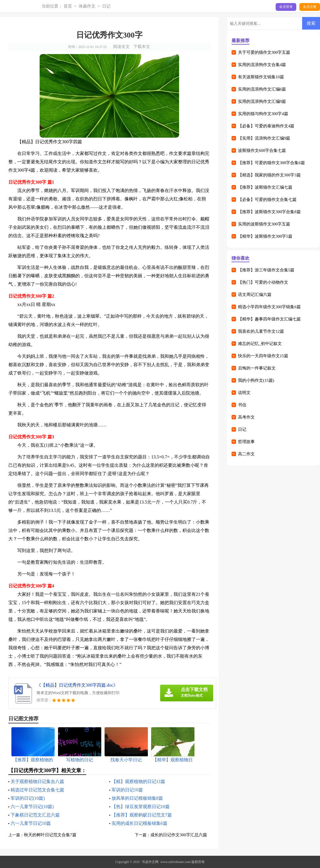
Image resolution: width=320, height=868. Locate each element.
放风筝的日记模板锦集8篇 (137, 798)
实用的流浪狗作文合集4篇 (262, 65)
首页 (68, 6)
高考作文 (246, 417)
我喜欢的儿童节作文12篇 (261, 331)
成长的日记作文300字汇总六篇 (179, 835)
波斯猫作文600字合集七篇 (262, 150)
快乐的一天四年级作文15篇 (263, 356)
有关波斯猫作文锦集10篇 (261, 77)
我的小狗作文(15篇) (256, 380)
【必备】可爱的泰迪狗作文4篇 (266, 126)
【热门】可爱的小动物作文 (263, 282)
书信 (242, 405)
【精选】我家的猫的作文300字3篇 (269, 175)
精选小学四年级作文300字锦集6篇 (269, 307)
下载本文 (142, 47)
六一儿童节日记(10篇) (32, 807)
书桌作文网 (150, 862)
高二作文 (246, 454)
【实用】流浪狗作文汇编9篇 (264, 138)
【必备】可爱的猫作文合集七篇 (267, 200)
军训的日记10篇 (127, 790)
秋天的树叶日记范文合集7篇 (50, 835)
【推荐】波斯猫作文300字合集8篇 (269, 212)
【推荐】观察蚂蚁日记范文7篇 (142, 815)
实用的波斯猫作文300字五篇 (264, 224)
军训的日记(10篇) (28, 798)
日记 (106, 6)
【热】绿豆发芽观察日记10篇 (141, 807)
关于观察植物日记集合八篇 (37, 781)
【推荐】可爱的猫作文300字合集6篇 (271, 163)
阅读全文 (121, 47)
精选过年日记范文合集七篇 (37, 790)
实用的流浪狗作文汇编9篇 (262, 101)
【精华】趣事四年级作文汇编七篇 (269, 319)
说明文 (244, 393)
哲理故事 (246, 442)
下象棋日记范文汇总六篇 (35, 815)
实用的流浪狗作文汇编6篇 (262, 89)
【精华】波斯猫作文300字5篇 (265, 236)
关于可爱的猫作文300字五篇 (264, 52)
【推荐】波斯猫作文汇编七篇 (265, 187)
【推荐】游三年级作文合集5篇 (266, 270)
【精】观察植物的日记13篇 (138, 781)
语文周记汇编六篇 (255, 295)
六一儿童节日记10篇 (31, 823)
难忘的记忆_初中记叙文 (260, 344)
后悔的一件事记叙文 (257, 368)
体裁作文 (87, 6)
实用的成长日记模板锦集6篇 (139, 823)
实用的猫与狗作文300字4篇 (263, 114)
